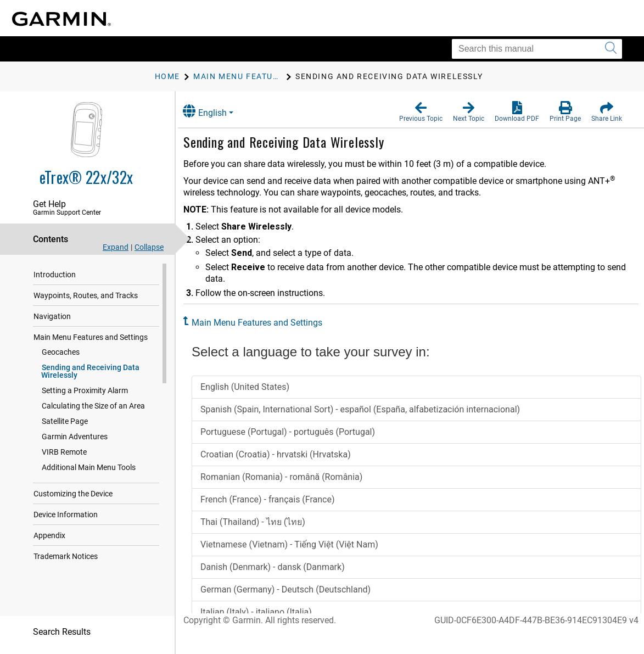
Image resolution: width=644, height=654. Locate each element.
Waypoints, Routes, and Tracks (86, 295)
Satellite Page (65, 421)
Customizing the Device (73, 494)
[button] (421, 112)
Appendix (49, 535)
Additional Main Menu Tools (89, 467)
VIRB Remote (64, 452)
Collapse (149, 247)
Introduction (55, 275)
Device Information (66, 515)
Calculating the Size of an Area (93, 406)
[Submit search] (611, 49)
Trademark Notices (66, 556)
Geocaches (61, 352)
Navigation (52, 316)
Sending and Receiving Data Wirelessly (90, 371)
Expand (116, 247)
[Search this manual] (537, 49)
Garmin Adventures (75, 437)
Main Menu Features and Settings (91, 337)
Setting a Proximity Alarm (85, 390)
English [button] (217, 111)
